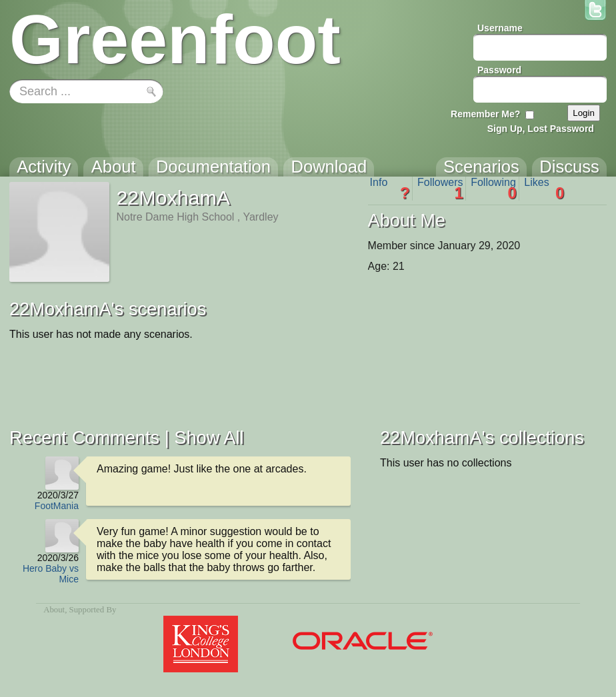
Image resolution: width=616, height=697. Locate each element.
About (54, 610)
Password (499, 70)
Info (390, 189)
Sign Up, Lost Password (541, 129)
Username (500, 28)
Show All (209, 437)
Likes (544, 189)
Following (494, 189)
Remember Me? (485, 114)
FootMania (57, 506)
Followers (440, 189)
